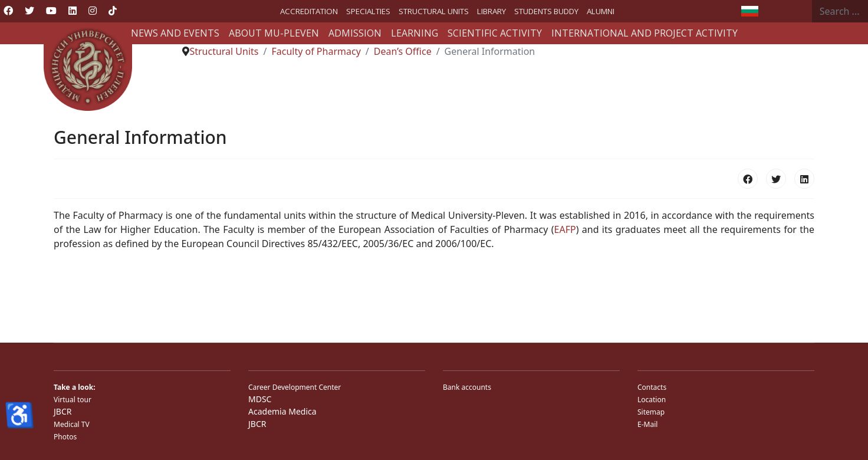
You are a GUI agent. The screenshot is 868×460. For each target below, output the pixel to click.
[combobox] (840, 11)
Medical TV (72, 424)
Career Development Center (295, 387)
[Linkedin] (73, 11)
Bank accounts (467, 387)
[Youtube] (51, 11)
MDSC (260, 399)
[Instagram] (93, 11)
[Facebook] (8, 11)
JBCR (63, 411)
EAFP (565, 229)
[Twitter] (29, 11)
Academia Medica (282, 411)
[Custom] (113, 11)
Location (652, 400)
